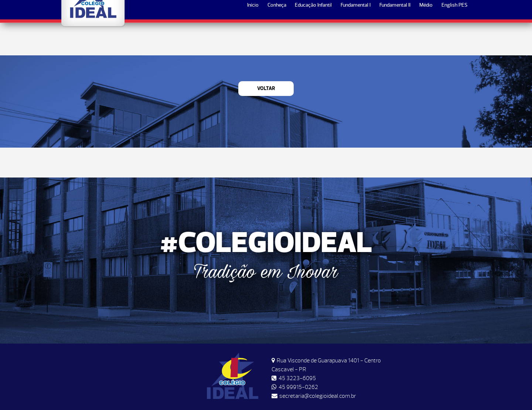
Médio (426, 37)
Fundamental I (356, 37)
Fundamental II (395, 37)
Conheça (277, 37)
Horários (410, 12)
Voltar (266, 88)
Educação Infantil (313, 37)
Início (253, 37)
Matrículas (447, 12)
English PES (454, 37)
